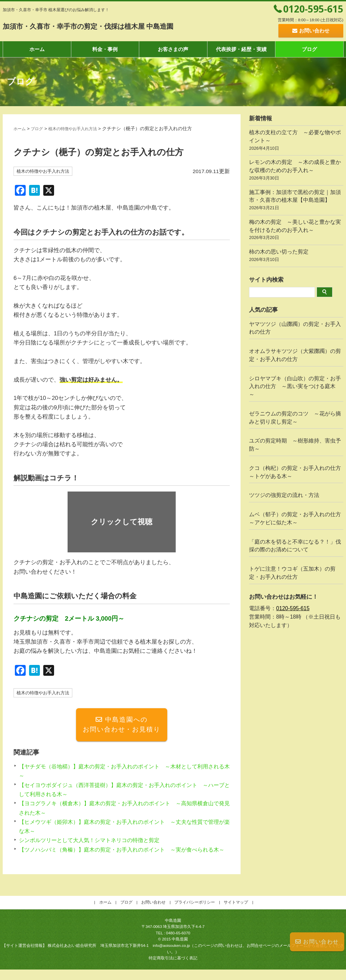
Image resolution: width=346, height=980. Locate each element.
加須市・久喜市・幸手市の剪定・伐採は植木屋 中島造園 (118, 26)
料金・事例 (105, 49)
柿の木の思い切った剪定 (296, 256)
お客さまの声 (173, 49)
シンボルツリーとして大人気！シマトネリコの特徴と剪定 (94, 842)
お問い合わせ (317, 942)
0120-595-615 (313, 9)
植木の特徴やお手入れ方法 (81, 129)
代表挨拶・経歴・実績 (241, 49)
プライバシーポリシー (195, 913)
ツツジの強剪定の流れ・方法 (284, 495)
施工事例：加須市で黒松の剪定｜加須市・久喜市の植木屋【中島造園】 (296, 201)
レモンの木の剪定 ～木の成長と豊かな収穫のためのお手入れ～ (296, 171)
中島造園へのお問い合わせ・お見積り (122, 726)
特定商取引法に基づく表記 (173, 969)
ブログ (309, 49)
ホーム (37, 49)
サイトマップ (236, 913)
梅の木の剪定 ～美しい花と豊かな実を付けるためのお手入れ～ (296, 231)
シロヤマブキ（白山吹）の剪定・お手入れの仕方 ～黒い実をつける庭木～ (295, 387)
